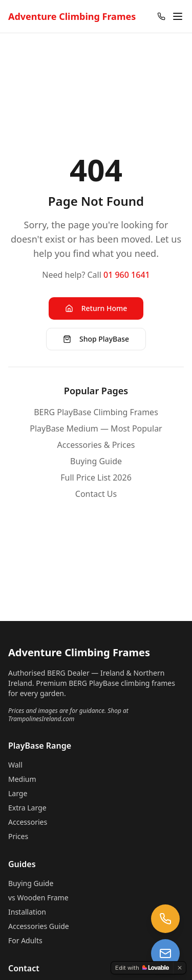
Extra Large (27, 808)
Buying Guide (96, 461)
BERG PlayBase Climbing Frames (96, 412)
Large (18, 793)
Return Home (96, 308)
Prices (18, 836)
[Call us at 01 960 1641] (165, 919)
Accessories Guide (39, 926)
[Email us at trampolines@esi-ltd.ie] (165, 953)
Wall (15, 765)
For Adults (25, 940)
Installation (27, 912)
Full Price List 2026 (96, 477)
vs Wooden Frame (38, 898)
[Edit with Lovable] (142, 968)
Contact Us (96, 494)
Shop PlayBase (96, 339)
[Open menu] (178, 16)
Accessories (28, 822)
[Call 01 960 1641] (161, 16)
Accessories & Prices (96, 445)
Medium (22, 779)
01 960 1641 (127, 275)
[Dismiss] (180, 968)
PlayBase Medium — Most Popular (96, 428)
